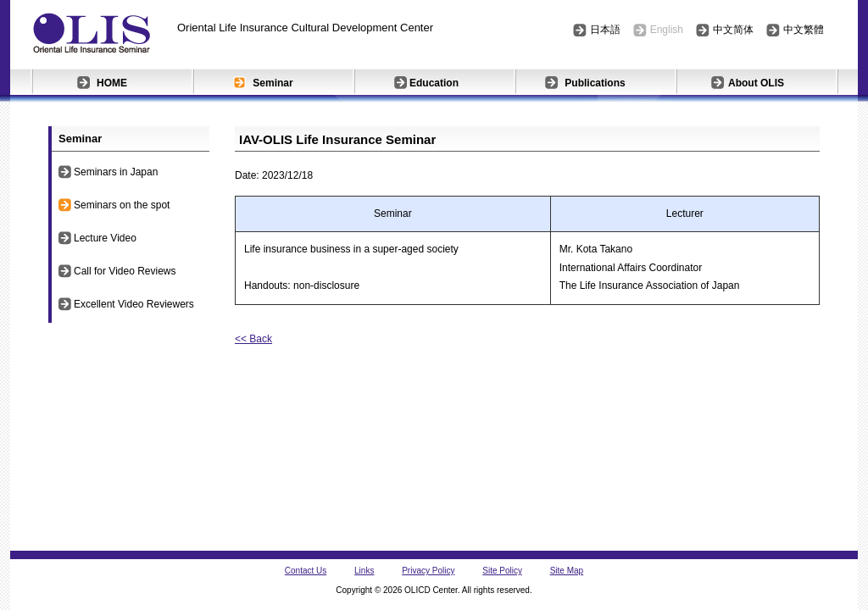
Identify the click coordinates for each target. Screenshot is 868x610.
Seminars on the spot (122, 205)
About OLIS (756, 83)
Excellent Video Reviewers (134, 304)
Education (434, 83)
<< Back (253, 339)
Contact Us (306, 571)
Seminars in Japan (116, 172)
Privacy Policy (428, 571)
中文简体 (733, 30)
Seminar (273, 83)
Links (364, 571)
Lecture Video (105, 238)
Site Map (567, 571)
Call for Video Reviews (125, 271)
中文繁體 (804, 30)
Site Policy (502, 571)
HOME (112, 83)
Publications (595, 83)
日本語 (605, 30)
